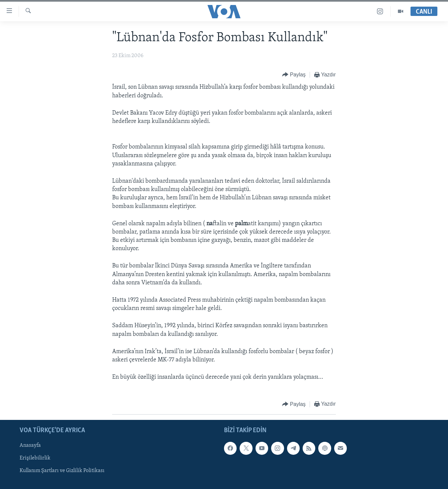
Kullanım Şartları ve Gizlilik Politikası (62, 471)
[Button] (294, 75)
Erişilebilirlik (35, 458)
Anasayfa (30, 445)
